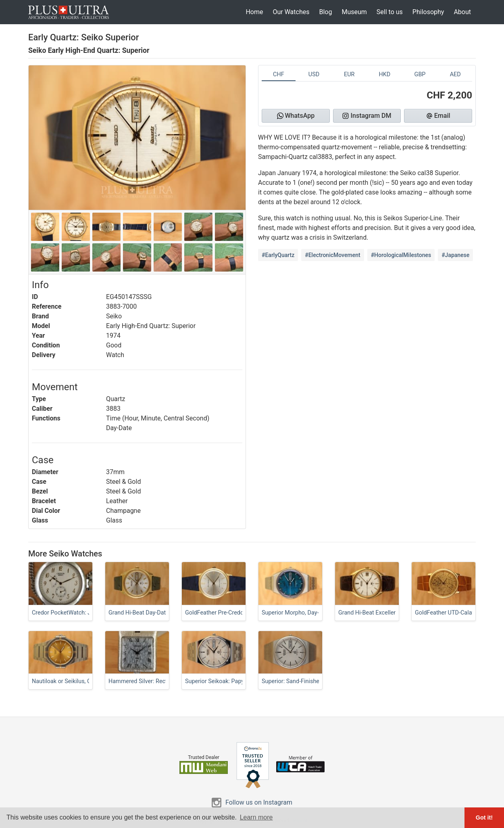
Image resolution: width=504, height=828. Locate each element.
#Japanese (455, 255)
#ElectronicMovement (332, 255)
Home (254, 12)
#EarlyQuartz (278, 255)
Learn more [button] (256, 817)
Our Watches (291, 12)
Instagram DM (367, 116)
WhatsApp (296, 116)
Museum (354, 12)
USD (314, 74)
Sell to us (390, 12)
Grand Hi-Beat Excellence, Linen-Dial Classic (395, 613)
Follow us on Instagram (259, 802)
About (462, 12)
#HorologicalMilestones (401, 255)
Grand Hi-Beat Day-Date (139, 613)
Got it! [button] (484, 818)
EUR (349, 74)
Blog (325, 12)
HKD (384, 74)
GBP (420, 74)
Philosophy (428, 12)
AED (455, 74)
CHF (279, 74)
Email (438, 116)
